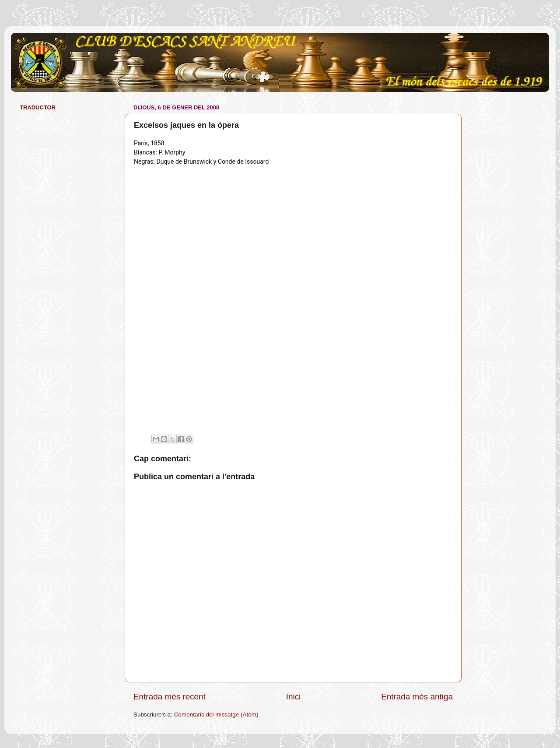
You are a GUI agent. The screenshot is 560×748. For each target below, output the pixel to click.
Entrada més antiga (417, 697)
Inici (294, 697)
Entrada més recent (170, 697)
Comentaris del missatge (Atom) (216, 715)
